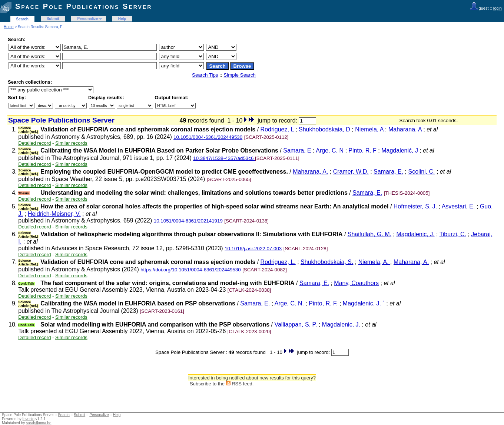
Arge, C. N (330, 150)
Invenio (29, 419)
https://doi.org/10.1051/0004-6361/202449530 (191, 270)
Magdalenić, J (400, 150)
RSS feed (242, 384)
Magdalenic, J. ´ (364, 303)
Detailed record (34, 143)
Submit (53, 19)
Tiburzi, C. (453, 234)
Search (22, 19)
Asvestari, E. (458, 206)
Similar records (71, 143)
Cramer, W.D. (351, 172)
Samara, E (297, 150)
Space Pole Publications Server (84, 6)
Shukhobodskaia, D (324, 129)
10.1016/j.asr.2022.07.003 (253, 249)
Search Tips (205, 75)
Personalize (87, 19)
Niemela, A (369, 129)
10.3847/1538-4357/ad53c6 (224, 158)
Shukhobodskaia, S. (327, 262)
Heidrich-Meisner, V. (54, 214)
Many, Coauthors (356, 283)
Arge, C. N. (289, 303)
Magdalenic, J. (415, 234)
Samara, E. (388, 172)
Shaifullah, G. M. (369, 234)
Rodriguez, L (277, 129)
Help (122, 19)
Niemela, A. (374, 262)
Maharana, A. (310, 172)
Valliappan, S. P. (296, 324)
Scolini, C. (421, 172)
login (498, 8)
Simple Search (240, 75)
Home (9, 27)
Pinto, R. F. (323, 303)
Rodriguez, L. (278, 262)
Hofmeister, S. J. (415, 206)
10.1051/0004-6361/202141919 (188, 221)
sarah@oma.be (39, 423)
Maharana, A (405, 129)
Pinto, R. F (362, 150)
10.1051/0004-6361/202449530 (208, 137)
